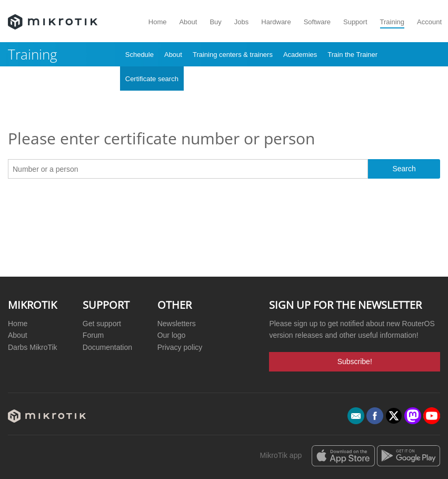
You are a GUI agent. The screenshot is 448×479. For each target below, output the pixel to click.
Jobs (241, 22)
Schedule (140, 55)
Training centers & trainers (233, 55)
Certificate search (152, 79)
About (188, 22)
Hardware (276, 22)
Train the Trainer (352, 55)
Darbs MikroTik (33, 347)
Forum (93, 335)
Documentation (107, 347)
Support (355, 22)
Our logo (172, 335)
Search (404, 169)
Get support (102, 324)
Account (429, 22)
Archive (200, 79)
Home (158, 22)
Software (317, 22)
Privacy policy (180, 347)
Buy (215, 22)
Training (392, 22)
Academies (300, 55)
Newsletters (177, 324)
